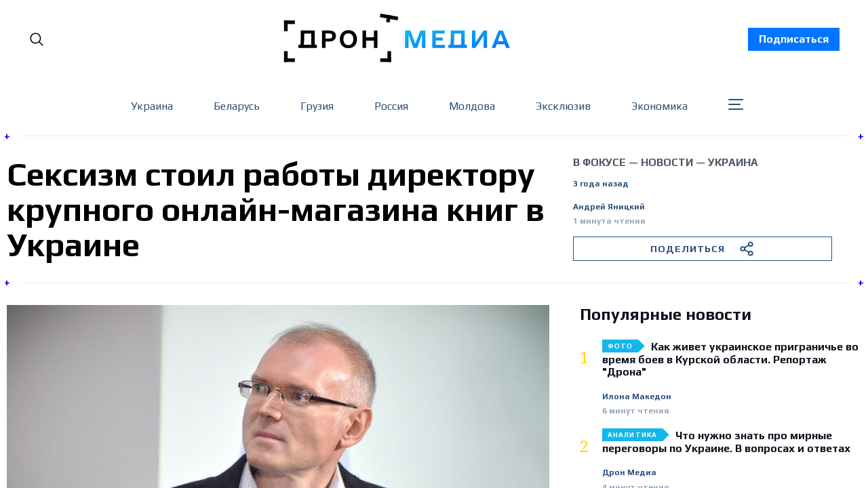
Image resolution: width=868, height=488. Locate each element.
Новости (667, 162)
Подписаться (794, 39)
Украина (152, 106)
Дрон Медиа (629, 473)
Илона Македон (637, 397)
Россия (391, 106)
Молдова (472, 106)
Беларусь (237, 106)
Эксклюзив (563, 106)
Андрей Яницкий (609, 207)
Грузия (317, 106)
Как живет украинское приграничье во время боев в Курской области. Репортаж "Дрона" (730, 360)
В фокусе (599, 162)
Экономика (659, 106)
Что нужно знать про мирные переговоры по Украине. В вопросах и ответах (726, 442)
